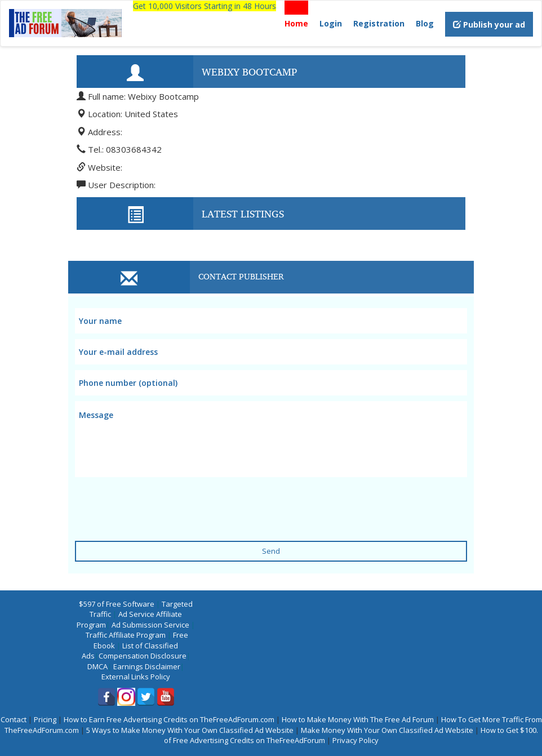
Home (296, 23)
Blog (425, 23)
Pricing (45, 719)
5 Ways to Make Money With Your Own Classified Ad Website (190, 730)
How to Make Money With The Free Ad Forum (358, 719)
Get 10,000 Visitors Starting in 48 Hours (205, 6)
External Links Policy (136, 677)
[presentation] (161, 502)
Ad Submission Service (150, 625)
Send (271, 551)
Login (331, 23)
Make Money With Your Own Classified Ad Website (387, 730)
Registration (379, 23)
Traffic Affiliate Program (126, 635)
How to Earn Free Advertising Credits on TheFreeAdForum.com (169, 719)
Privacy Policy (356, 740)
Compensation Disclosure (143, 656)
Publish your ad (489, 25)
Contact (14, 719)
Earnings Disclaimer (147, 666)
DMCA (97, 666)
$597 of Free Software (117, 604)
